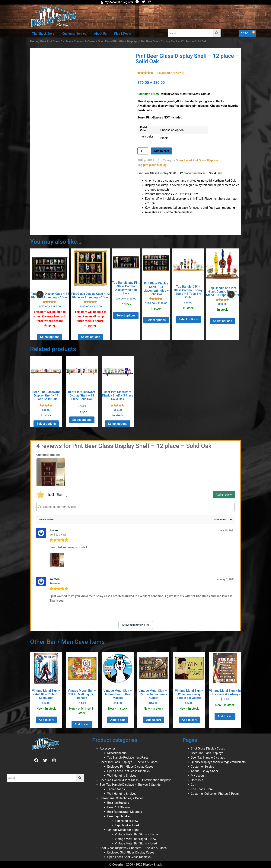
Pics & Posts (123, 34)
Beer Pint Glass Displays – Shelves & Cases (129, 762)
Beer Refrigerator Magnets (125, 812)
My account (199, 776)
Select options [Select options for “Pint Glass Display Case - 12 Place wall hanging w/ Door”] (91, 337)
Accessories (108, 748)
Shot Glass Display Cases (208, 748)
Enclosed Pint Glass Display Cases (130, 767)
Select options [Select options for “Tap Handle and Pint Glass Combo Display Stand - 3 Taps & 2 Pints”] (222, 321)
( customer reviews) (170, 73)
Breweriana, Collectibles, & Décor (121, 798)
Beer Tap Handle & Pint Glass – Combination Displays (136, 780)
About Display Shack (205, 771)
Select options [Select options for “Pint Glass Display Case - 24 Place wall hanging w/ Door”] (50, 337)
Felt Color (147, 137)
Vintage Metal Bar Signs (123, 830)
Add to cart (161, 151)
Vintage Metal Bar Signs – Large (136, 834)
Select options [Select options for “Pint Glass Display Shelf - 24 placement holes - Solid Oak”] (156, 320)
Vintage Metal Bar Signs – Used (136, 843)
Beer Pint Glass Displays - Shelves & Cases (68, 41)
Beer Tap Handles (119, 816)
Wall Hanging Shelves (122, 776)
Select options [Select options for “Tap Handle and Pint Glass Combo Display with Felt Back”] (126, 315)
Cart (194, 785)
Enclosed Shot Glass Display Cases (131, 852)
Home (34, 41)
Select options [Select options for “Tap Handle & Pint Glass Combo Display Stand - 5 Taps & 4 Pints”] (188, 319)
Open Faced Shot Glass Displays (129, 857)
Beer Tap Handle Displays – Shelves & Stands (130, 785)
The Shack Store (43, 34)
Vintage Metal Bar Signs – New (135, 839)
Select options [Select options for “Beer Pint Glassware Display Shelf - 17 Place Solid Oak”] (46, 424)
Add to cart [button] (46, 720)
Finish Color (144, 129)
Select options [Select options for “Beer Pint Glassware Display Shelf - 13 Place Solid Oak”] (82, 420)
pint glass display (155, 165)
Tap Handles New (126, 821)
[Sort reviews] (222, 520)
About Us (100, 34)
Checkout (197, 780)
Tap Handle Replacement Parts (128, 758)
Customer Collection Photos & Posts (215, 794)
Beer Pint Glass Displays (207, 753)
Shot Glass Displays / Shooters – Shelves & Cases (133, 848)
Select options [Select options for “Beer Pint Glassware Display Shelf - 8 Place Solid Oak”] (118, 424)
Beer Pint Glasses (119, 807)
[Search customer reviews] (135, 507)
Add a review (224, 495)
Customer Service (74, 34)
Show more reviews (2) (136, 625)
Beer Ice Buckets (118, 803)
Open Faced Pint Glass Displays (118, 41)
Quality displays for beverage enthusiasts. (219, 762)
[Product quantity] (143, 151)
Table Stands (116, 789)
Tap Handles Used (127, 825)
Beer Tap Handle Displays (208, 758)
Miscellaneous (117, 753)
